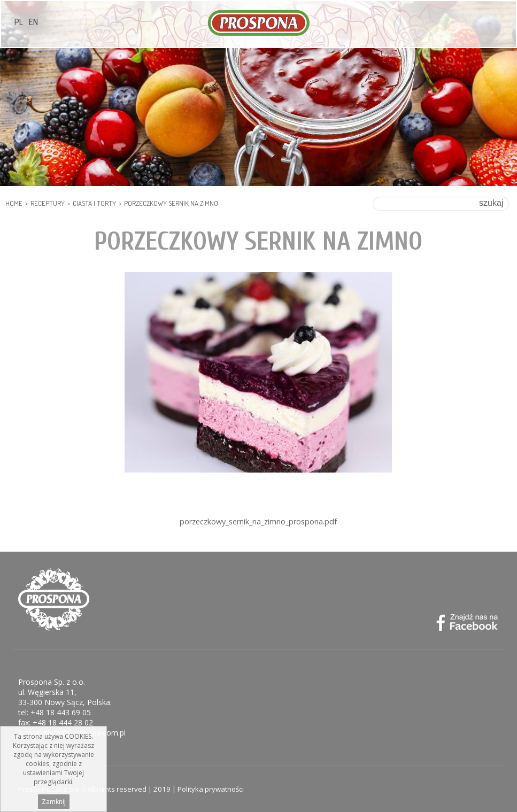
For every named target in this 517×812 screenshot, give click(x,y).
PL (19, 22)
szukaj (491, 203)
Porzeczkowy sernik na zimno (171, 203)
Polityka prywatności (211, 789)
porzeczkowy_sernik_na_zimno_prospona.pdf (258, 521)
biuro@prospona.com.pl (84, 733)
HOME (14, 203)
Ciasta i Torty (94, 203)
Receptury (48, 203)
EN (33, 22)
